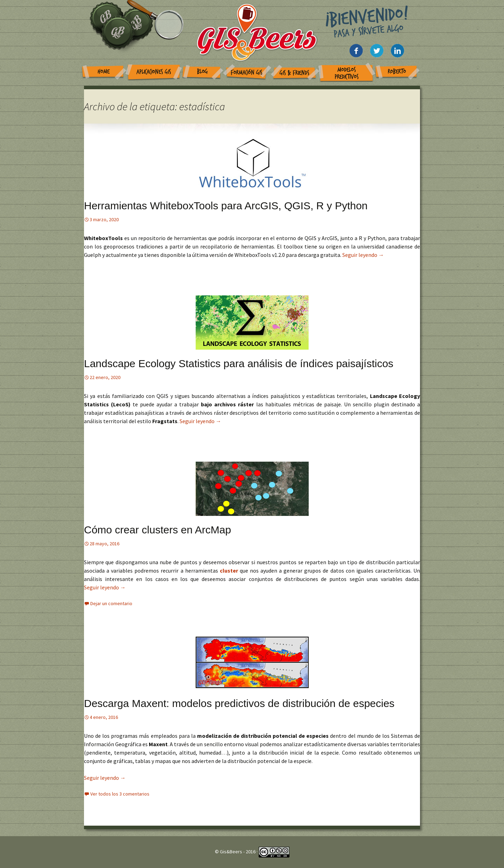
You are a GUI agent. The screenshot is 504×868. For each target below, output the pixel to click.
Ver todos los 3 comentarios (120, 794)
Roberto (397, 72)
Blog (202, 72)
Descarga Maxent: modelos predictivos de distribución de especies (239, 703)
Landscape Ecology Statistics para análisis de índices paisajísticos (239, 363)
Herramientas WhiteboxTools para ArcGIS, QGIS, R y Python (226, 206)
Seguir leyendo (363, 255)
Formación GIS (247, 73)
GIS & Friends (295, 73)
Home (104, 72)
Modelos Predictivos (347, 73)
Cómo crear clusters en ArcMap (157, 530)
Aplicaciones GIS (154, 72)
